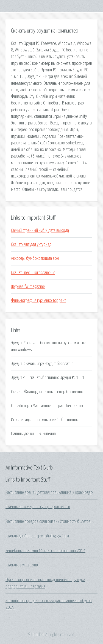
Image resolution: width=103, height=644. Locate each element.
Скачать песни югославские (33, 273)
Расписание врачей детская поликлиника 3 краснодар (49, 493)
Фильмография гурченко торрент (38, 301)
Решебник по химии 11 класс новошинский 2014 (45, 551)
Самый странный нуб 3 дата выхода (40, 231)
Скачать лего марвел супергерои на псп (38, 507)
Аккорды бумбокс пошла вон (35, 258)
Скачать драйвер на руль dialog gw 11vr (37, 536)
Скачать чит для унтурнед (31, 244)
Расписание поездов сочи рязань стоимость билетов (48, 521)
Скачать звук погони (22, 565)
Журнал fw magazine (28, 287)
